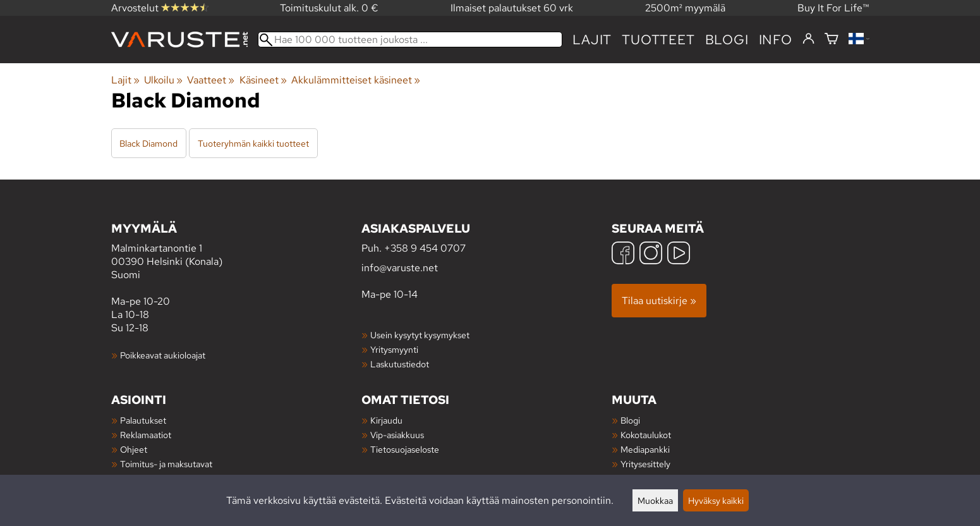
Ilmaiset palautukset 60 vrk (512, 8)
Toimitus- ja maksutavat (166, 464)
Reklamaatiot (146, 435)
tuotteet (658, 40)
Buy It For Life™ (833, 8)
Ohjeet (134, 449)
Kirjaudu (386, 420)
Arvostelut (160, 8)
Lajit (592, 40)
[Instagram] (651, 254)
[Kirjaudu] (808, 39)
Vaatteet (211, 80)
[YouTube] (679, 254)
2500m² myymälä (685, 8)
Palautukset (143, 420)
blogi (727, 40)
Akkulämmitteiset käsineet (356, 80)
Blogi (630, 420)
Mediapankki (645, 449)
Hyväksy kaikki (716, 500)
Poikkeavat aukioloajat (163, 355)
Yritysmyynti (394, 349)
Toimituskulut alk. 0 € (329, 8)
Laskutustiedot (400, 364)
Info (776, 40)
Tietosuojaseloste (405, 449)
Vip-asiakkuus (397, 435)
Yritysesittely (645, 464)
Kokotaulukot (646, 435)
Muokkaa (655, 500)
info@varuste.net (400, 268)
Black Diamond (148, 143)
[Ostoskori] (832, 40)
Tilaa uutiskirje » (659, 301)
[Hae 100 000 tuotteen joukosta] (410, 40)
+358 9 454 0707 (425, 248)
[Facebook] (623, 254)
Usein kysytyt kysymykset (420, 335)
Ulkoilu (163, 80)
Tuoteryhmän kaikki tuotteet (253, 143)
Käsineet (263, 80)
